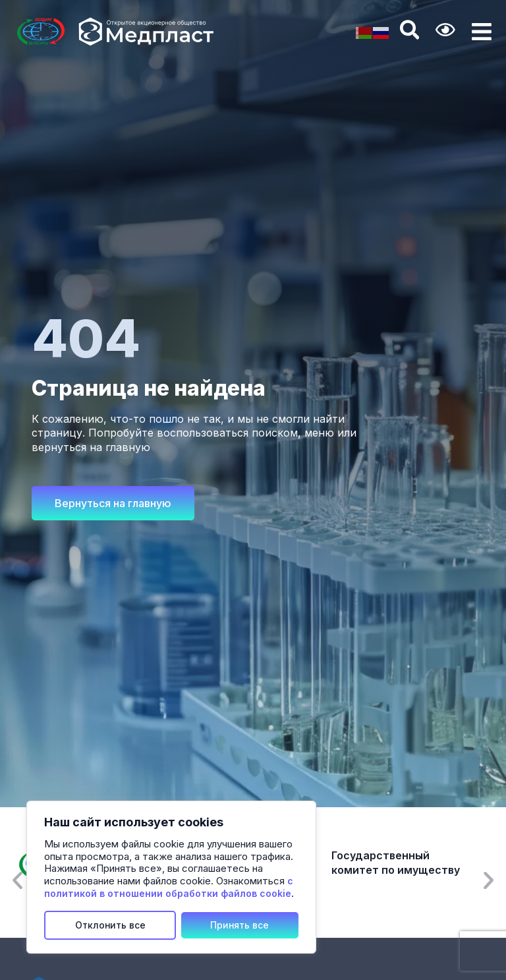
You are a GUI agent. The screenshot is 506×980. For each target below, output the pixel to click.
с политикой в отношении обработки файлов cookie (169, 888)
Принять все (239, 925)
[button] (17, 880)
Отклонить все (110, 925)
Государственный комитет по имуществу (396, 863)
